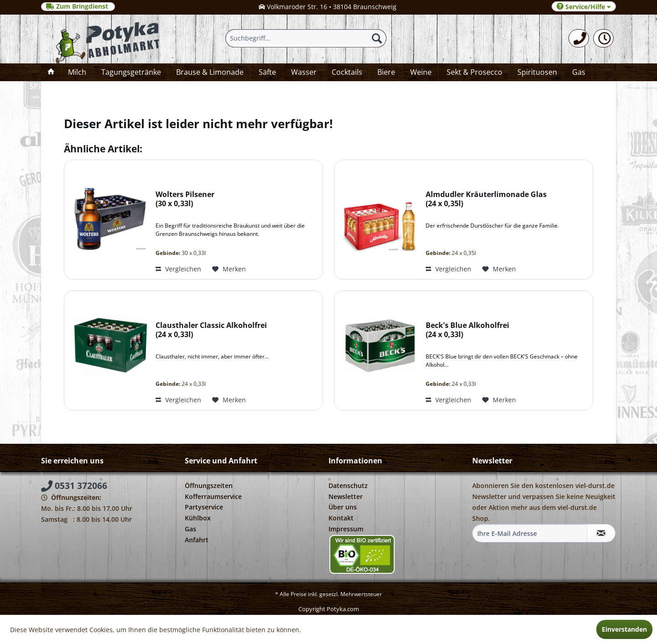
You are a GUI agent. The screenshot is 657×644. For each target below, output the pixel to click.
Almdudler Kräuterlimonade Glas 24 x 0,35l (486, 199)
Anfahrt (197, 540)
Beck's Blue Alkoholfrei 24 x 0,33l (467, 330)
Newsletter (346, 496)
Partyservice (204, 507)
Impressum (346, 529)
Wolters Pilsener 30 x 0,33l (185, 199)
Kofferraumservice (213, 496)
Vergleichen (178, 269)
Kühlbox (198, 518)
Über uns (343, 507)
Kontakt (341, 518)
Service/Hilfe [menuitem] (584, 7)
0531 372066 (74, 486)
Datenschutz (348, 486)
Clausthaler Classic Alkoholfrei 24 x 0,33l (211, 330)
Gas (190, 529)
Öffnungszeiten (209, 486)
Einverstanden (624, 629)
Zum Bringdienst (78, 6)
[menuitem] (579, 38)
